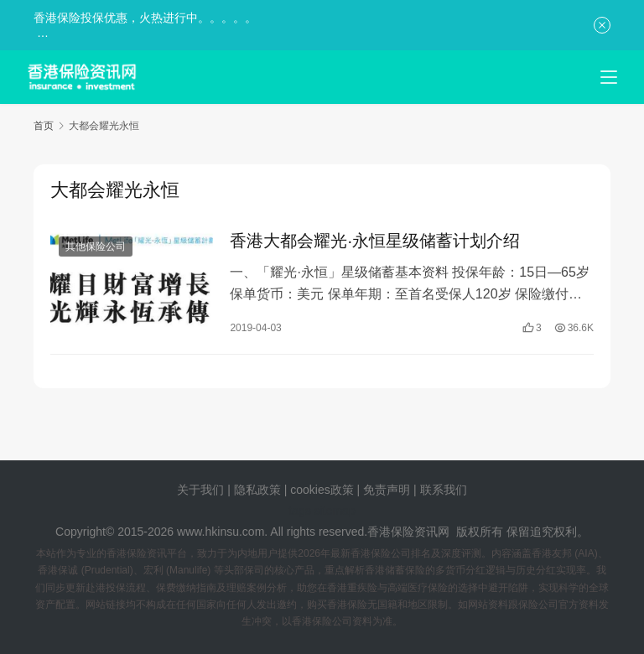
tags (299, 511)
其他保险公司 (96, 247)
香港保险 (391, 532)
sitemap (335, 511)
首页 (44, 126)
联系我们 (444, 490)
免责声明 (388, 490)
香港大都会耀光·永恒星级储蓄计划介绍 (375, 241)
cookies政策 (322, 490)
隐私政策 (257, 490)
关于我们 (200, 490)
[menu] (609, 77)
